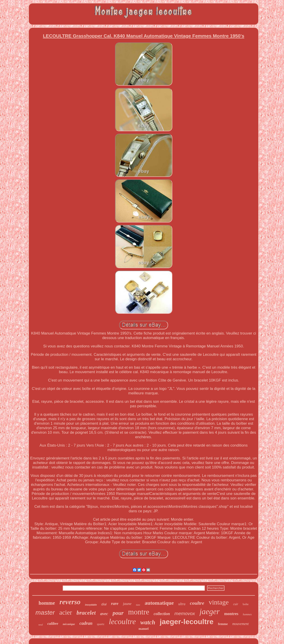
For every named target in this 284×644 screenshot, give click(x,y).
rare (115, 603)
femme (223, 624)
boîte (246, 604)
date (138, 605)
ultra (182, 604)
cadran (86, 623)
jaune (127, 604)
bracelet (86, 613)
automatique (159, 603)
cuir (236, 604)
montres (231, 614)
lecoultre (122, 622)
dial (104, 604)
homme (47, 603)
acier (66, 612)
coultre (197, 603)
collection (162, 614)
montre (139, 612)
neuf (41, 625)
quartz (101, 624)
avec (104, 614)
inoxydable (91, 605)
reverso (70, 602)
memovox (185, 613)
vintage (219, 602)
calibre (53, 624)
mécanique (69, 624)
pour (118, 613)
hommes (247, 614)
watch (148, 622)
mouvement (241, 624)
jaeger (209, 612)
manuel (143, 629)
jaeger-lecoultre (187, 622)
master (45, 612)
